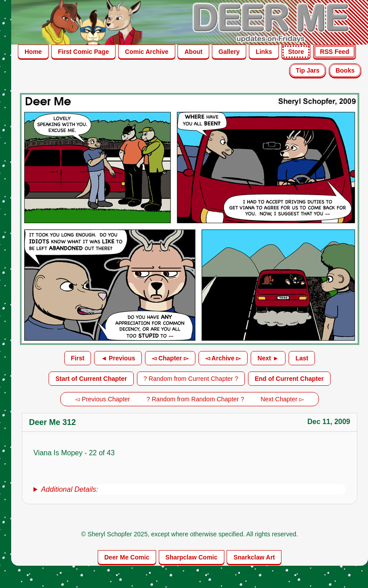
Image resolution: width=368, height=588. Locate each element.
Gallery (229, 52)
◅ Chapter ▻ (170, 358)
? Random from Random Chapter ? (196, 399)
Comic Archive (147, 52)
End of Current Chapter (289, 379)
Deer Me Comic (127, 557)
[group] (190, 490)
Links (264, 52)
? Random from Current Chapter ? (191, 379)
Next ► (268, 358)
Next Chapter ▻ (282, 399)
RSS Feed (334, 52)
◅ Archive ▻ (223, 358)
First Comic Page (83, 52)
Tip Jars (308, 70)
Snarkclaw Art (254, 557)
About (193, 52)
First (78, 358)
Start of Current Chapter (91, 379)
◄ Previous (118, 358)
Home (33, 52)
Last (302, 358)
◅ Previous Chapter (102, 399)
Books (345, 70)
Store (296, 52)
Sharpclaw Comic (192, 557)
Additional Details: (70, 489)
